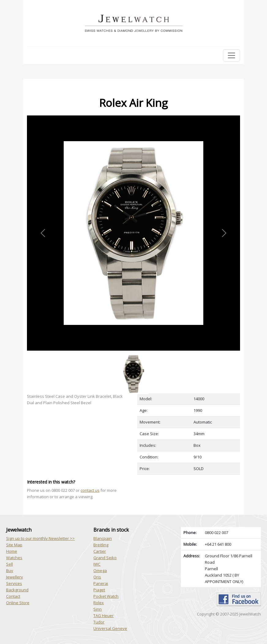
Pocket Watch (106, 596)
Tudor (99, 622)
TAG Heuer (103, 616)
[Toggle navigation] (231, 55)
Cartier (100, 551)
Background (17, 590)
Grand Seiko (105, 558)
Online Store (18, 603)
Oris (97, 577)
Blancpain (103, 538)
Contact (13, 596)
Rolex (99, 603)
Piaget (99, 590)
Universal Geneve (110, 628)
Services (14, 583)
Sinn (98, 609)
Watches (14, 558)
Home (12, 551)
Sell (9, 564)
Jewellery (15, 577)
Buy (10, 571)
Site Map (14, 545)
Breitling (101, 545)
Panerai (101, 583)
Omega (100, 571)
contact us (90, 490)
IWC (97, 564)
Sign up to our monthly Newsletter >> (40, 538)
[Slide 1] (133, 354)
